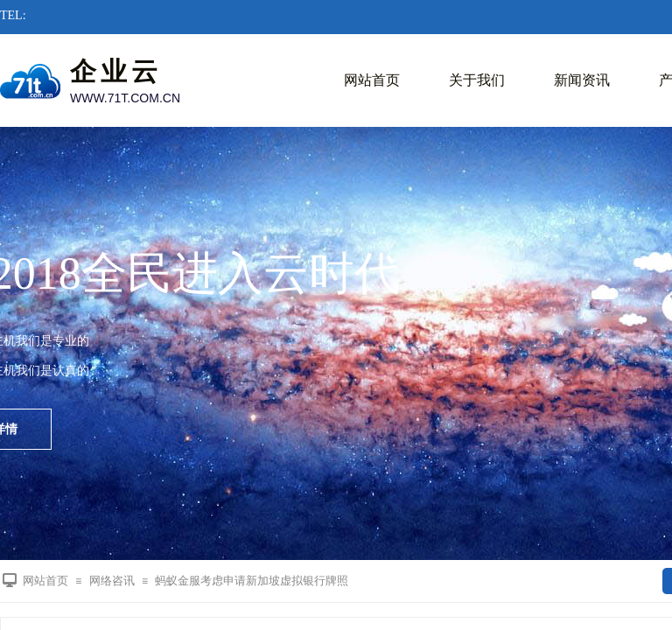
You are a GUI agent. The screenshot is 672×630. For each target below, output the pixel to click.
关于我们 (477, 80)
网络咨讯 (112, 581)
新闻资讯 (582, 80)
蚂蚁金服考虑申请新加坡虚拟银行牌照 (252, 581)
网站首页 (372, 80)
